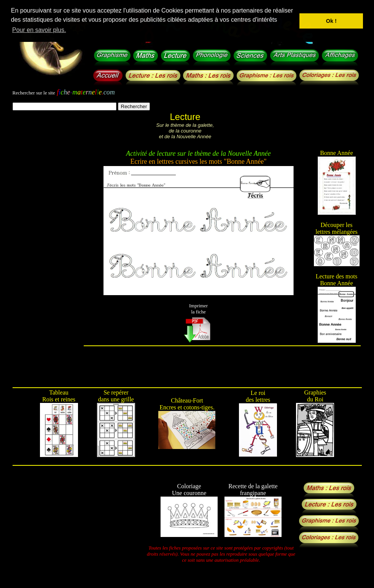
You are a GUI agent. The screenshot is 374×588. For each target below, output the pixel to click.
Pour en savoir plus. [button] (39, 30)
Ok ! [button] (331, 21)
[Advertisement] (48, 271)
